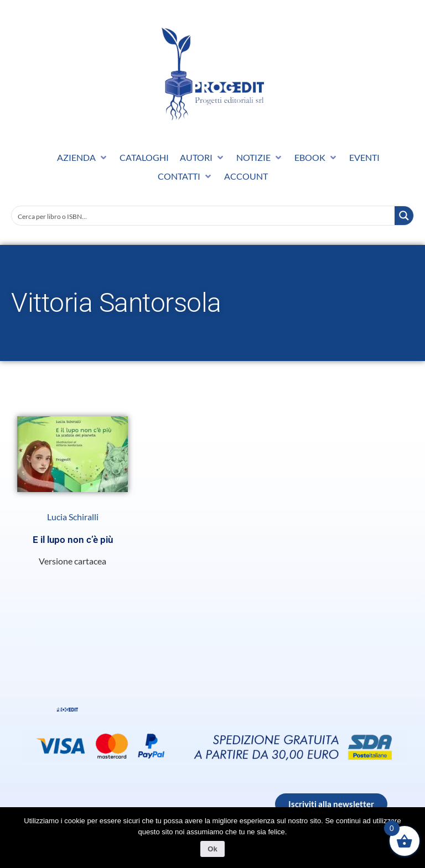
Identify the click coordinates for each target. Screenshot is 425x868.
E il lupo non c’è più (73, 540)
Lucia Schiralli (73, 517)
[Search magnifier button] (404, 216)
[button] (83, 158)
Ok (212, 849)
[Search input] (204, 216)
